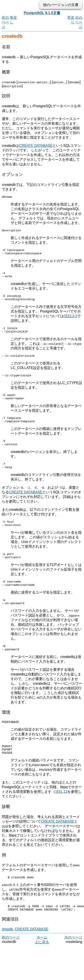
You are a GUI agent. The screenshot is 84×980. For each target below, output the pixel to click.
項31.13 (61, 814)
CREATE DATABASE (36, 146)
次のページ (79, 22)
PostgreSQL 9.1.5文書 (42, 13)
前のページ (5, 22)
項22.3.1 (70, 321)
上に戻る (42, 966)
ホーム (42, 962)
